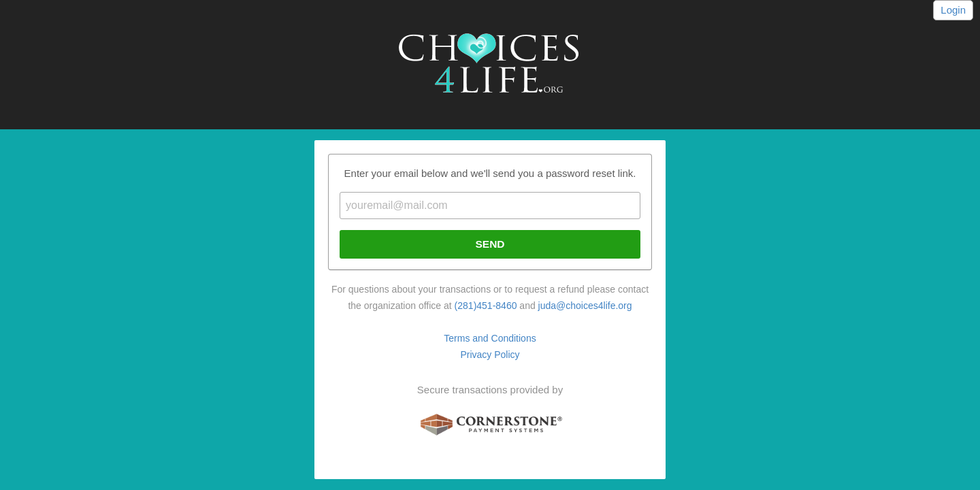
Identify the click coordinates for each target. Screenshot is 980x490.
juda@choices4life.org (585, 306)
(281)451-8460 (486, 306)
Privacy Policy (490, 355)
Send (490, 244)
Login (953, 10)
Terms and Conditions (490, 338)
